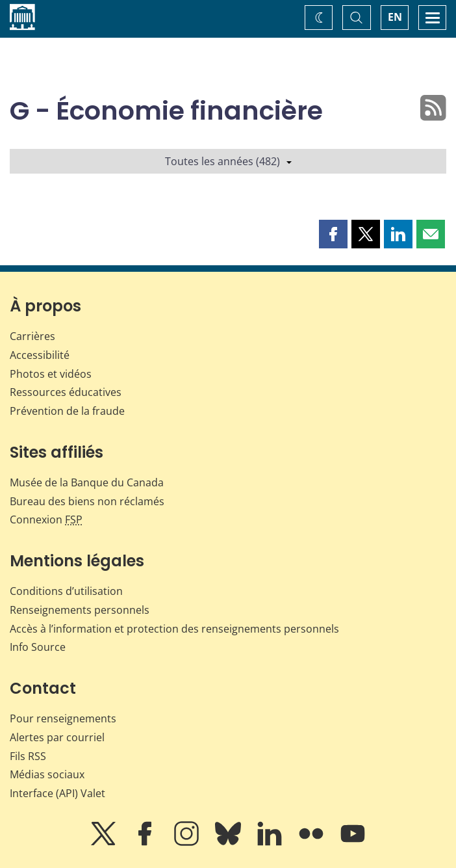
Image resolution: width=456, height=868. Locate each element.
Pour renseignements (63, 718)
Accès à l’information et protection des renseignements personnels (174, 629)
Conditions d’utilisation (66, 591)
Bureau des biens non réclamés (87, 501)
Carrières (32, 336)
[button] (333, 234)
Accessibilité (40, 355)
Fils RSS (28, 756)
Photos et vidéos (51, 374)
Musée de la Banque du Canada (87, 482)
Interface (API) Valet (57, 793)
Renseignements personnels (80, 610)
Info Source (38, 647)
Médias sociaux (47, 774)
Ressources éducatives (66, 392)
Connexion (46, 519)
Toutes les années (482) (228, 161)
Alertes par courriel (57, 737)
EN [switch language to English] (395, 17)
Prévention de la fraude (67, 411)
